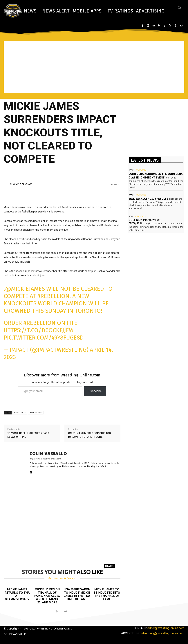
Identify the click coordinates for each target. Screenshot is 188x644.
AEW (131, 216)
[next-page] (66, 612)
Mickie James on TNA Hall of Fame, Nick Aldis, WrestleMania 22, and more (47, 596)
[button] (179, 8)
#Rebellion (53, 296)
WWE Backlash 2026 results (148, 199)
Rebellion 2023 (36, 413)
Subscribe (95, 391)
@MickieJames (25, 289)
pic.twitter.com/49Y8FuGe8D (44, 338)
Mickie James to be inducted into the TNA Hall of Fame (107, 594)
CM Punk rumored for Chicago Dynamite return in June (90, 435)
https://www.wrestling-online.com (45, 459)
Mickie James (20, 413)
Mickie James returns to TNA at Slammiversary (17, 594)
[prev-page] (57, 612)
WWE (131, 170)
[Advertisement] (94, 67)
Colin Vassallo (22, 184)
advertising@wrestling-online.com (162, 633)
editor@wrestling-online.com (166, 628)
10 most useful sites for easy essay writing (28, 435)
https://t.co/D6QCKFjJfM (38, 330)
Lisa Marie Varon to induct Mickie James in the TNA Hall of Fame (77, 594)
